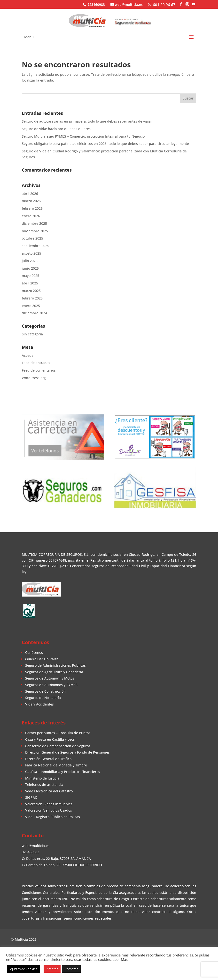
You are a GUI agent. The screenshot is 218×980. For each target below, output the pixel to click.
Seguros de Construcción (45, 691)
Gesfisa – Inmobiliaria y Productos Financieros (63, 772)
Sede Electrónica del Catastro (49, 791)
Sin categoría (32, 334)
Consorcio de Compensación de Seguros (58, 746)
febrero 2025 (32, 298)
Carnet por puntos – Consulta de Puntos (58, 733)
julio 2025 (30, 261)
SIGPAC (31, 797)
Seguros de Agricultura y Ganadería (54, 672)
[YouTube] (194, 4)
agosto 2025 (31, 253)
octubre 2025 (32, 238)
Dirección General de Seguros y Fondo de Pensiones (67, 752)
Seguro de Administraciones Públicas (55, 665)
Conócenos (34, 652)
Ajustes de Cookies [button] (24, 969)
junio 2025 (30, 268)
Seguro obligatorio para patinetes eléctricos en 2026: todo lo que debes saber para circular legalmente (105, 144)
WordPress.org (34, 378)
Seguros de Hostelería (43, 698)
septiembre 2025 (35, 246)
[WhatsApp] (162, 4)
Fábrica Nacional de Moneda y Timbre (56, 765)
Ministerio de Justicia (42, 778)
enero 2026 (31, 216)
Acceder (28, 355)
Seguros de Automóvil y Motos (50, 678)
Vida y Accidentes (39, 704)
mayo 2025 (31, 276)
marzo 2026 (31, 201)
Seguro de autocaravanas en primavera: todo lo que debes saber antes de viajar (87, 121)
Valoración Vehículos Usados (49, 810)
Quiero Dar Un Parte (42, 659)
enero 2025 (31, 306)
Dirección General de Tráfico (48, 759)
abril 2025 (30, 283)
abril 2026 (30, 194)
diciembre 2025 (34, 223)
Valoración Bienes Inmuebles (49, 804)
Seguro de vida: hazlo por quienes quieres (56, 129)
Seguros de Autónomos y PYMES (51, 685)
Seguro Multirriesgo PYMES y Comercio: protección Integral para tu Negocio (83, 136)
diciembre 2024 (34, 313)
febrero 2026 (32, 208)
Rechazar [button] (71, 969)
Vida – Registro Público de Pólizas (53, 817)
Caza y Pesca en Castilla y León (50, 739)
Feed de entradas (36, 363)
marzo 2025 (31, 291)
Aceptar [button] (52, 969)
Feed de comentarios (39, 370)
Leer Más (120, 959)
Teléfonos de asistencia (44, 785)
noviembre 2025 (35, 231)
